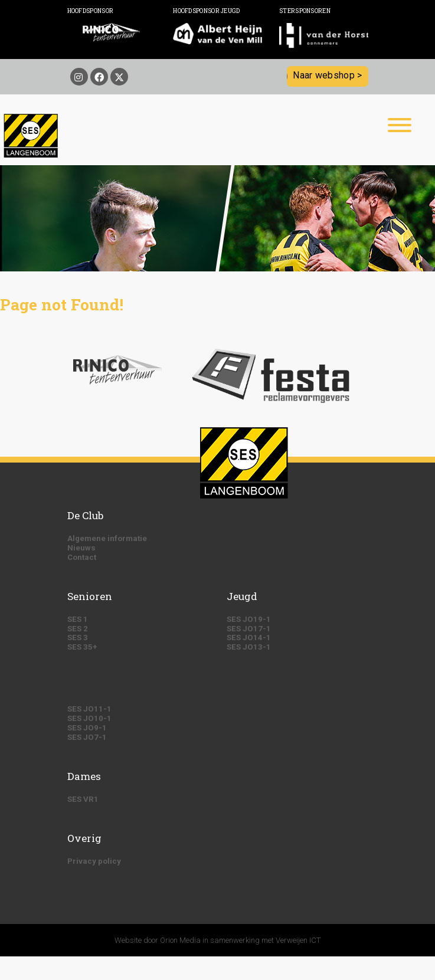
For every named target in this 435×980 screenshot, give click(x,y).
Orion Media (180, 940)
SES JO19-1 (249, 619)
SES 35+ (82, 647)
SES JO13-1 (249, 647)
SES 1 (78, 619)
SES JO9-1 (87, 728)
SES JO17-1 (249, 629)
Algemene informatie (107, 538)
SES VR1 (83, 799)
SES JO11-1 (89, 709)
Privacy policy (94, 861)
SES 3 (78, 638)
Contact (82, 557)
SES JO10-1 (89, 718)
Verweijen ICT (298, 940)
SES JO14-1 (249, 638)
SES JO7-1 (87, 737)
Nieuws (81, 548)
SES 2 (78, 629)
